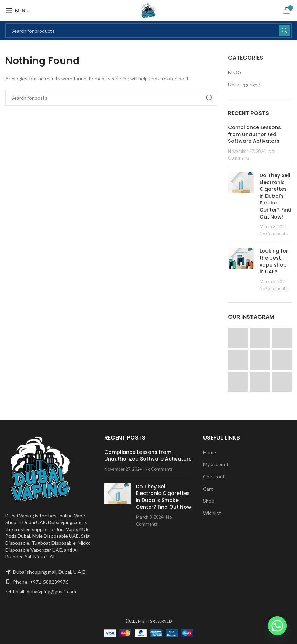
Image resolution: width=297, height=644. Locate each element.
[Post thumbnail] (241, 204)
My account (216, 464)
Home (210, 452)
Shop (209, 501)
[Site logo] (148, 10)
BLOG (235, 72)
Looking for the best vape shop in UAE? (274, 261)
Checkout (214, 477)
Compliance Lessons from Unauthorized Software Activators (254, 134)
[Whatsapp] (277, 626)
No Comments (274, 234)
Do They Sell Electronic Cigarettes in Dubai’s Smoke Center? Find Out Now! (275, 196)
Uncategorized (244, 84)
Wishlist (212, 513)
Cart (208, 489)
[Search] (148, 31)
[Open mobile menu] (17, 11)
